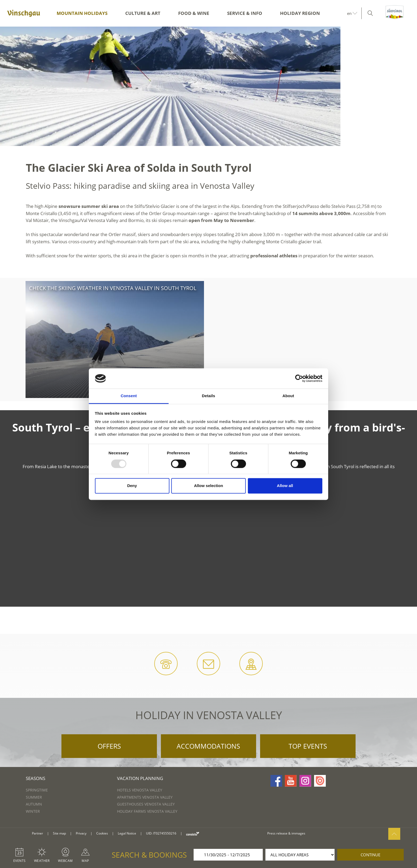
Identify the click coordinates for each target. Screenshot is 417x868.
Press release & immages (286, 833)
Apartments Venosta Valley (145, 797)
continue (370, 855)
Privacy (81, 833)
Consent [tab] (129, 396)
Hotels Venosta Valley (140, 790)
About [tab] (288, 396)
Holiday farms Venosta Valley (147, 811)
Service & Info (245, 13)
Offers (109, 746)
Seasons (36, 778)
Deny (132, 486)
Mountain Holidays (82, 13)
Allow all (285, 486)
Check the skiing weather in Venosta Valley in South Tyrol (113, 288)
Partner (37, 833)
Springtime (37, 790)
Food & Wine (194, 13)
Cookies (102, 833)
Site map (59, 833)
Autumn (34, 804)
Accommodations (208, 746)
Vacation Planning (140, 778)
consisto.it (193, 834)
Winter (33, 811)
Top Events (308, 746)
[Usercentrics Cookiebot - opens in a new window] (299, 378)
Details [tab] (208, 396)
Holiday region (300, 13)
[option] (208, 86)
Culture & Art (143, 13)
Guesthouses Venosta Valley (146, 804)
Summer (34, 797)
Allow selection (208, 486)
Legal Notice (127, 833)
